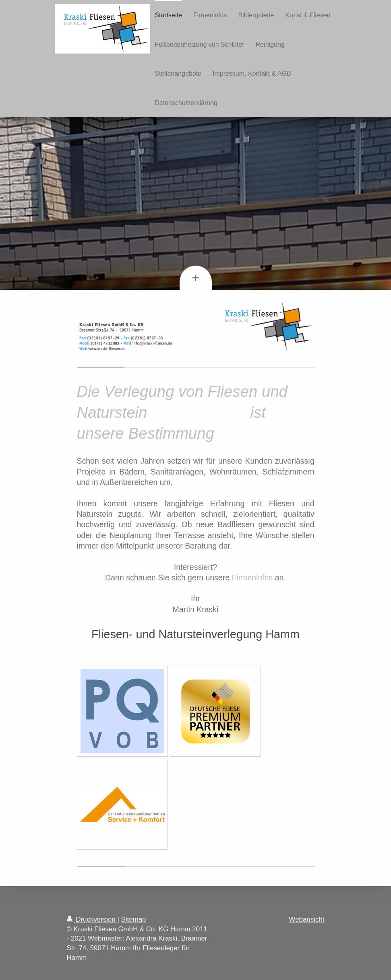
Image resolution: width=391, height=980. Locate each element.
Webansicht (307, 919)
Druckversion (92, 919)
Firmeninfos (252, 578)
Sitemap (134, 919)
